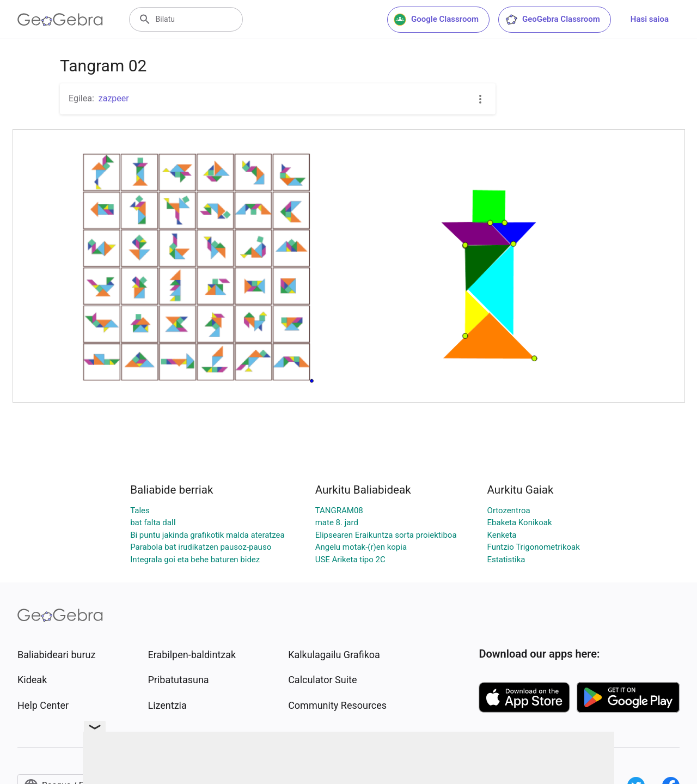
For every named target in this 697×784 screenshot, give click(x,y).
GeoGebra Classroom (552, 20)
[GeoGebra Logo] (60, 20)
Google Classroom (436, 20)
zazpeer (114, 98)
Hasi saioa (650, 19)
